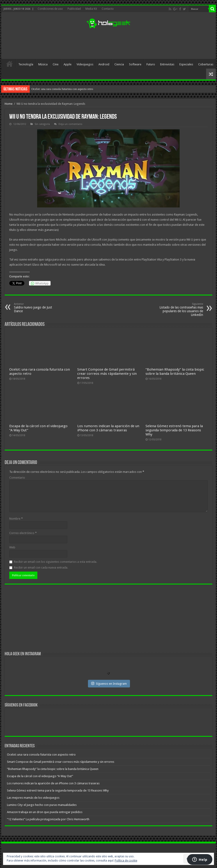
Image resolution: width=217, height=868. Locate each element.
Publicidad (74, 9)
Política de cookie (126, 861)
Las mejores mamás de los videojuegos (33, 798)
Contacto (108, 9)
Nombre (16, 519)
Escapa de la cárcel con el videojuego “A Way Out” (40, 776)
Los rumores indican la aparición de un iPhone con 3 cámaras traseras (108, 428)
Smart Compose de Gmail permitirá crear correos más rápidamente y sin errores (107, 374)
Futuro (151, 64)
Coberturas (206, 64)
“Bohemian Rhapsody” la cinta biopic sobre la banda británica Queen (175, 372)
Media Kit (91, 9)
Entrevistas (167, 64)
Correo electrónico (23, 533)
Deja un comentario (70, 124)
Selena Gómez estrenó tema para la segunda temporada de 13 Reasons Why (174, 430)
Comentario (17, 478)
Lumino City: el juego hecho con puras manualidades (42, 805)
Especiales (186, 64)
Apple (68, 64)
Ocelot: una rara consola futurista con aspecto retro (62, 89)
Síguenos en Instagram (109, 684)
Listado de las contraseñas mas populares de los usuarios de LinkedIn (179, 310)
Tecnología (26, 64)
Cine (56, 64)
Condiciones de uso (50, 9)
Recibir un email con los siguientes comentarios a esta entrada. (55, 562)
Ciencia (119, 64)
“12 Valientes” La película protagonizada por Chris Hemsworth (48, 819)
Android (104, 64)
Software (135, 64)
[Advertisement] (108, 44)
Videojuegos (85, 64)
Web (12, 547)
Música (43, 64)
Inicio (10, 64)
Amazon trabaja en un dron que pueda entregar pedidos (45, 812)
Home (9, 104)
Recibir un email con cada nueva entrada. (41, 568)
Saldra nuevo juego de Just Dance (38, 308)
